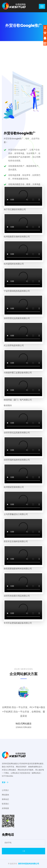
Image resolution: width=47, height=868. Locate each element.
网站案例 (5, 795)
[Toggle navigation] (42, 6)
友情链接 (5, 808)
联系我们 (5, 804)
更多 (5, 782)
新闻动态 (5, 799)
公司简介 (5, 790)
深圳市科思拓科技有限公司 (29, 864)
